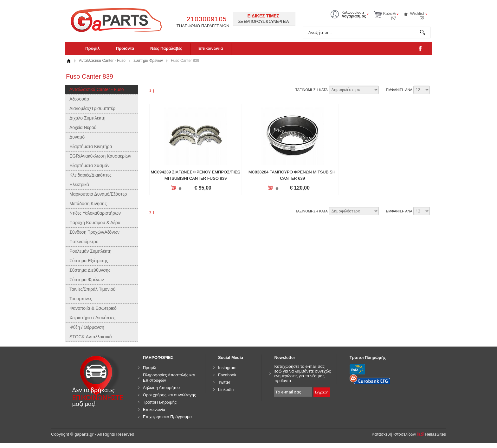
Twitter (224, 382)
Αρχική (69, 61)
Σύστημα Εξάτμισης (89, 261)
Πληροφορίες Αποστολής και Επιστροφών (169, 378)
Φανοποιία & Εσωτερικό (93, 308)
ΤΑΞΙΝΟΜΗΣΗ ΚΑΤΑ (312, 90)
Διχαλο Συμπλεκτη (87, 118)
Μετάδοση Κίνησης (88, 204)
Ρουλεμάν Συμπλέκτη (90, 251)
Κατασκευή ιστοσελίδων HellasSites (409, 434)
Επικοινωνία (211, 48)
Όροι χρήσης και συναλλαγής (170, 395)
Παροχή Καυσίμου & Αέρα (95, 223)
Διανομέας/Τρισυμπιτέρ (92, 108)
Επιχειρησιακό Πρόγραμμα (167, 417)
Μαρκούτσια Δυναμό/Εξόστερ (98, 194)
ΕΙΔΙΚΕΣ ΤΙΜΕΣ (264, 16)
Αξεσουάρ (79, 99)
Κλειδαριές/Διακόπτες (90, 175)
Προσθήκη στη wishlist (179, 188)
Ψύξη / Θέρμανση (87, 327)
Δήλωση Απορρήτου (161, 388)
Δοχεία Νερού (83, 127)
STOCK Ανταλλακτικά (91, 337)
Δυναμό (77, 137)
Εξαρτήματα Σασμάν (89, 166)
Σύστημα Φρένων (148, 61)
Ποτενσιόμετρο (84, 242)
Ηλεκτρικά (79, 185)
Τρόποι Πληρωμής (160, 402)
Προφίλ (93, 48)
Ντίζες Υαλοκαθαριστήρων (95, 213)
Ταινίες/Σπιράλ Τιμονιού (92, 289)
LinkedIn (226, 390)
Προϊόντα (125, 48)
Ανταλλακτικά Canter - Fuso (102, 61)
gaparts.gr (121, 19)
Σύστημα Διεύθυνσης (90, 270)
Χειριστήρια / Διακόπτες (92, 318)
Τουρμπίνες (81, 299)
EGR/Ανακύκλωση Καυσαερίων (100, 156)
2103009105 (207, 19)
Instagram (227, 368)
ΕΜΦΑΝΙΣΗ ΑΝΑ (399, 90)
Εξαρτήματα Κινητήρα (91, 146)
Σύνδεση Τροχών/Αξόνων (94, 232)
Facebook (227, 375)
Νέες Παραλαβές (166, 48)
